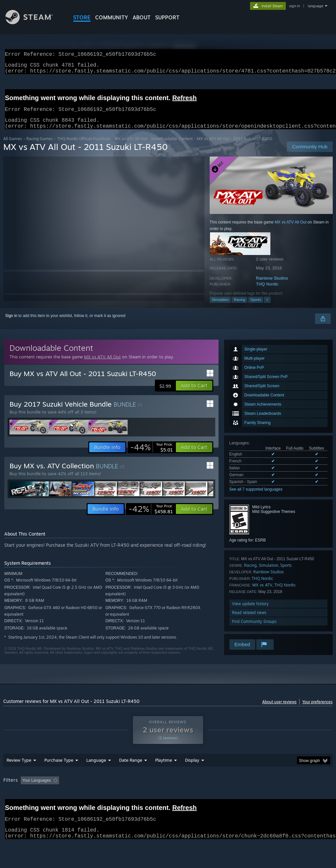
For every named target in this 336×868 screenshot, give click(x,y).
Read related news (249, 620)
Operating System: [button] (255, 797)
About (142, 17)
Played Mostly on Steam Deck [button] (200, 797)
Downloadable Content (172, 147)
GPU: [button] (311, 797)
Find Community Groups (254, 629)
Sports (256, 307)
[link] (152, 455)
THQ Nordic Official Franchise (84, 147)
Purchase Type (59, 777)
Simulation (220, 307)
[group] (168, 802)
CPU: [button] (289, 797)
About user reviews (279, 710)
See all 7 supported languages (256, 497)
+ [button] (267, 307)
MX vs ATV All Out (131, 147)
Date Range (131, 777)
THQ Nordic (267, 292)
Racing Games (40, 147)
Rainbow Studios (272, 286)
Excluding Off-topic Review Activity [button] (103, 797)
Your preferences (317, 710)
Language (96, 777)
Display (192, 777)
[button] (194, 393)
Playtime (164, 777)
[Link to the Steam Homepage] (34, 22)
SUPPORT (167, 17)
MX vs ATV (262, 593)
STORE (82, 17)
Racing (240, 307)
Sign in (11, 324)
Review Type (19, 777)
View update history (250, 612)
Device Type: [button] (16, 806)
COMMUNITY (112, 17)
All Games (13, 147)
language (315, 6)
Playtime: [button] (153, 797)
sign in (294, 6)
